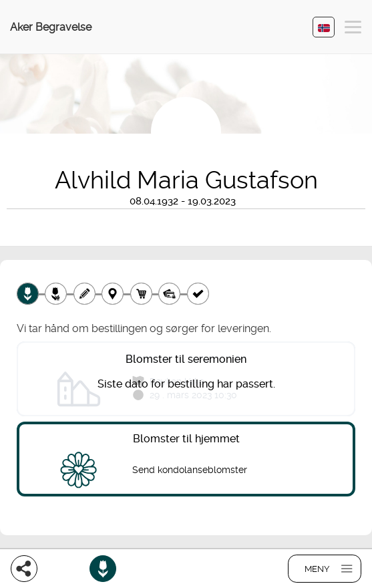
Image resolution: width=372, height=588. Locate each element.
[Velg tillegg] (56, 294)
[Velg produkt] (28, 294)
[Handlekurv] (141, 294)
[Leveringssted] (113, 294)
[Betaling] (169, 294)
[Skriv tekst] (84, 294)
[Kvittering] (198, 294)
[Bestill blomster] (103, 569)
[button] (353, 29)
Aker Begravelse (51, 27)
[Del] (24, 569)
